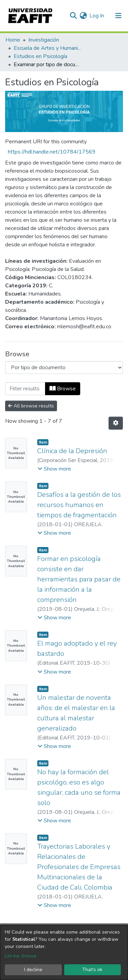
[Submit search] (73, 16)
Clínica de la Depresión (72, 451)
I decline (33, 970)
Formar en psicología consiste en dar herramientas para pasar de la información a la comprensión (79, 579)
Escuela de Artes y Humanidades (48, 48)
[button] (83, 16)
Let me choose (21, 956)
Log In (97, 16)
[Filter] (25, 389)
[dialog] (64, 953)
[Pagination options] (116, 423)
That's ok (92, 970)
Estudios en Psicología (40, 56)
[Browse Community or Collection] (64, 367)
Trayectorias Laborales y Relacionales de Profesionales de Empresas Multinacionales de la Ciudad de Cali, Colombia (79, 867)
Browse (63, 389)
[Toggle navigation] (118, 16)
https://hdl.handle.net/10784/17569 (52, 152)
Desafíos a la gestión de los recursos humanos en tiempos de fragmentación (79, 505)
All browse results (31, 406)
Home (13, 40)
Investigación (44, 40)
